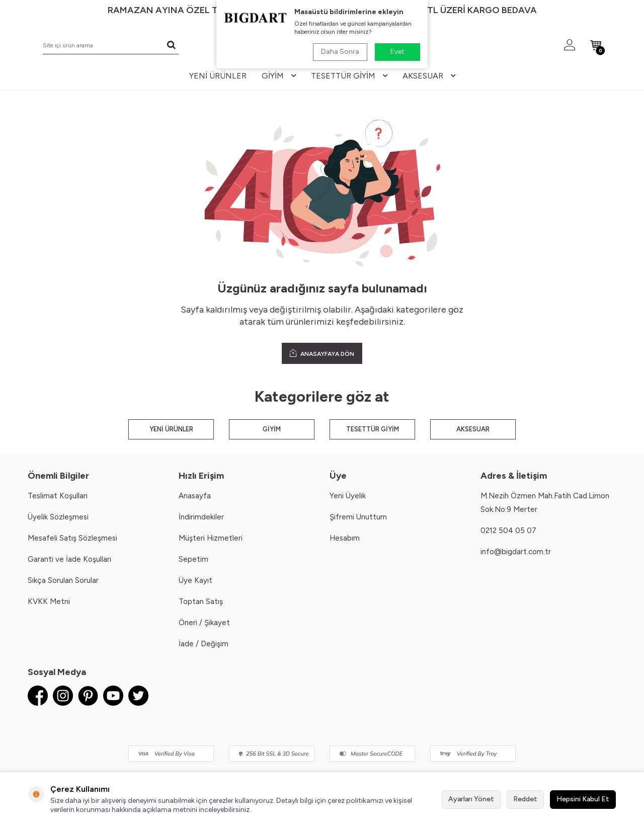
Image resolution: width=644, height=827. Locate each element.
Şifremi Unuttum (358, 517)
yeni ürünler (218, 76)
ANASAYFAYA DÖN (322, 353)
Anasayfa (195, 496)
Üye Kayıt (195, 580)
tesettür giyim (349, 76)
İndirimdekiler (201, 517)
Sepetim (193, 559)
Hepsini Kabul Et (583, 799)
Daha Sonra (340, 52)
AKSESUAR (473, 429)
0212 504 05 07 (508, 531)
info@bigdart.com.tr (516, 552)
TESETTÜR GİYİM (373, 429)
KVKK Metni (49, 602)
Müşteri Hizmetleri (211, 538)
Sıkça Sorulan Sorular (63, 580)
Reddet (525, 799)
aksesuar (429, 76)
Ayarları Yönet (471, 799)
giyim (279, 76)
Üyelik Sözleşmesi (58, 517)
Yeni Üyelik (348, 496)
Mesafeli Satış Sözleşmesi (72, 538)
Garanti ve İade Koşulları (69, 559)
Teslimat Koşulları (58, 496)
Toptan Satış (201, 602)
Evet (397, 52)
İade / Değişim (204, 644)
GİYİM (272, 429)
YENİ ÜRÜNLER (171, 429)
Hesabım (345, 538)
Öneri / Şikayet (204, 623)
